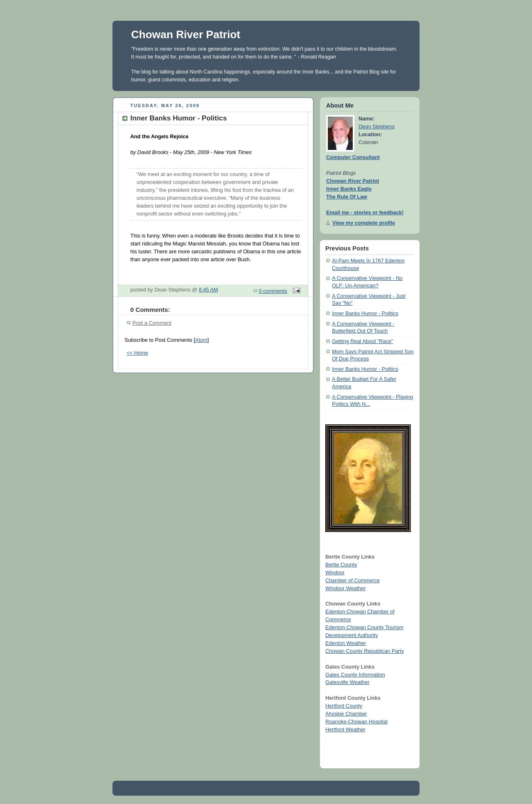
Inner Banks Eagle (349, 189)
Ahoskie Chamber (346, 714)
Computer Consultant (353, 157)
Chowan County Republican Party (365, 651)
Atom (201, 340)
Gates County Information (355, 675)
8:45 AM (208, 290)
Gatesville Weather (347, 682)
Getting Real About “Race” (362, 341)
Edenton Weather (346, 643)
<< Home (137, 353)
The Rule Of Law (347, 197)
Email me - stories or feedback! (365, 213)
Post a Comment (152, 323)
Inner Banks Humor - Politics (365, 314)
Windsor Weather (345, 588)
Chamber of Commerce (353, 581)
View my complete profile (364, 223)
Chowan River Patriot (186, 34)
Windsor (335, 573)
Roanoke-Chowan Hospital (356, 722)
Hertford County (344, 706)
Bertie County (341, 565)
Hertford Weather (345, 730)
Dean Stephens (377, 127)
